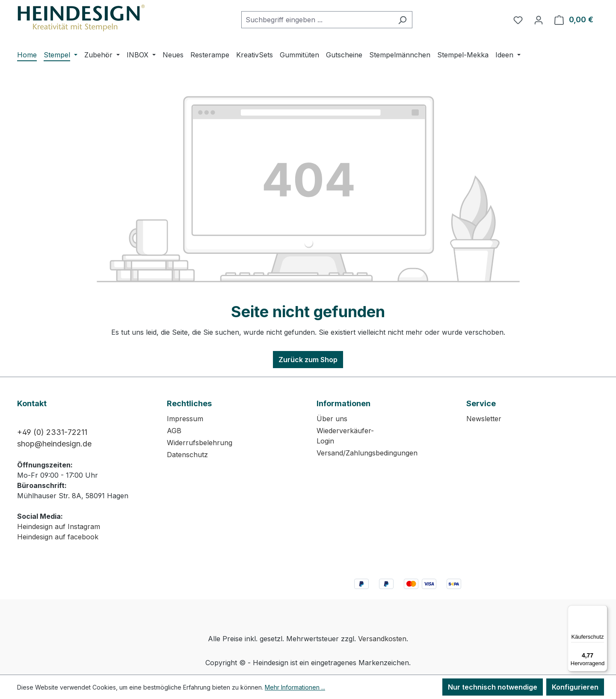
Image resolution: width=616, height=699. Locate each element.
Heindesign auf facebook (58, 537)
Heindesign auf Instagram (59, 526)
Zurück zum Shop (308, 360)
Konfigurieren (575, 687)
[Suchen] (402, 20)
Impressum (185, 419)
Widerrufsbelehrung (200, 443)
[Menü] (602, 610)
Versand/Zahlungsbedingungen (367, 453)
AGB (174, 431)
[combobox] (317, 20)
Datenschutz (187, 455)
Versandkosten (382, 639)
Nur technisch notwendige (493, 687)
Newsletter (484, 419)
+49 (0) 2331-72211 (52, 432)
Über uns (332, 419)
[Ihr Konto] (539, 20)
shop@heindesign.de (54, 444)
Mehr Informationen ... (295, 687)
